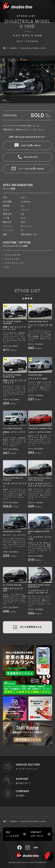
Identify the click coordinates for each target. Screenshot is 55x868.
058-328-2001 (31, 157)
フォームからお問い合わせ (31, 169)
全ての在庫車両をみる (31, 627)
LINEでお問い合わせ (31, 146)
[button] (3, 81)
